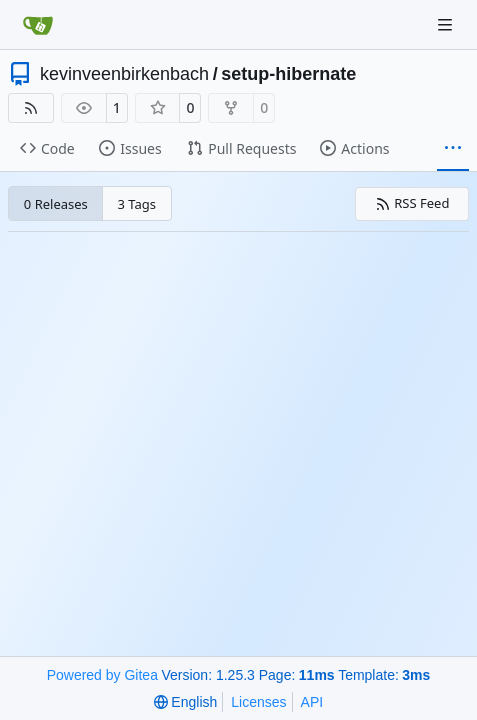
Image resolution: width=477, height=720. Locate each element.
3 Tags (137, 204)
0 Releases (56, 204)
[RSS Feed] (31, 108)
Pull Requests (241, 148)
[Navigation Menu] (447, 24)
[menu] (185, 702)
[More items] (453, 149)
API (312, 702)
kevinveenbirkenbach (124, 74)
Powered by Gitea (102, 675)
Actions (354, 148)
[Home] (38, 25)
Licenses (258, 702)
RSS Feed (412, 203)
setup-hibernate (288, 74)
